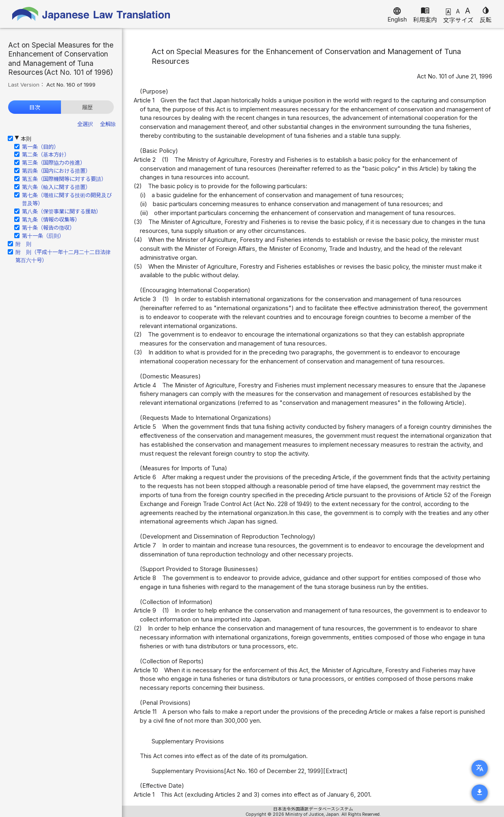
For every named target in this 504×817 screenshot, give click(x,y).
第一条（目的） (40, 147)
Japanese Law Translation (91, 14)
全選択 (85, 124)
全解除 (108, 124)
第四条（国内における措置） (56, 171)
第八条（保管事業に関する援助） (62, 211)
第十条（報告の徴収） (48, 228)
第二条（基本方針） (46, 154)
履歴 (87, 107)
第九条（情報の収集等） (51, 219)
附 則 (23, 244)
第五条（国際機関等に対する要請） (64, 179)
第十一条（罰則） (43, 236)
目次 (35, 107)
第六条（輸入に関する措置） (56, 187)
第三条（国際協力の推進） (54, 163)
